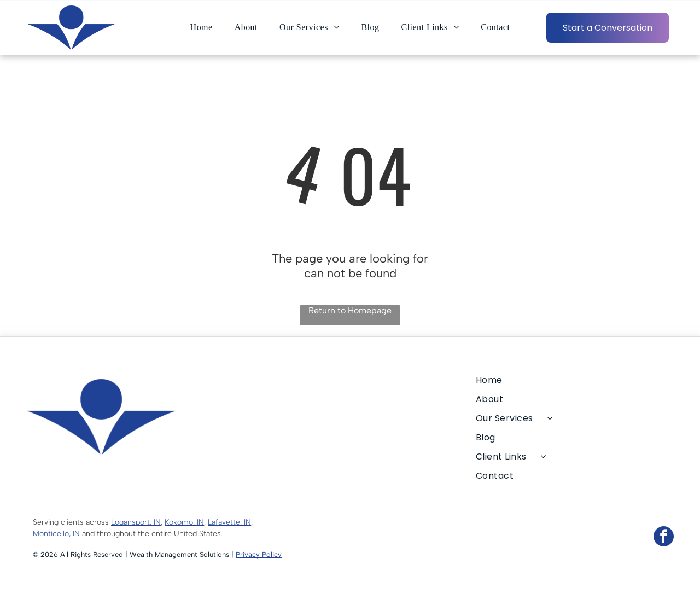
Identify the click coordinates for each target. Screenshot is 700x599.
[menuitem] (202, 27)
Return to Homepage (350, 310)
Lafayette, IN (229, 522)
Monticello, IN (56, 534)
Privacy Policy (259, 554)
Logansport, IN (136, 522)
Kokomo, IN (184, 522)
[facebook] (664, 538)
